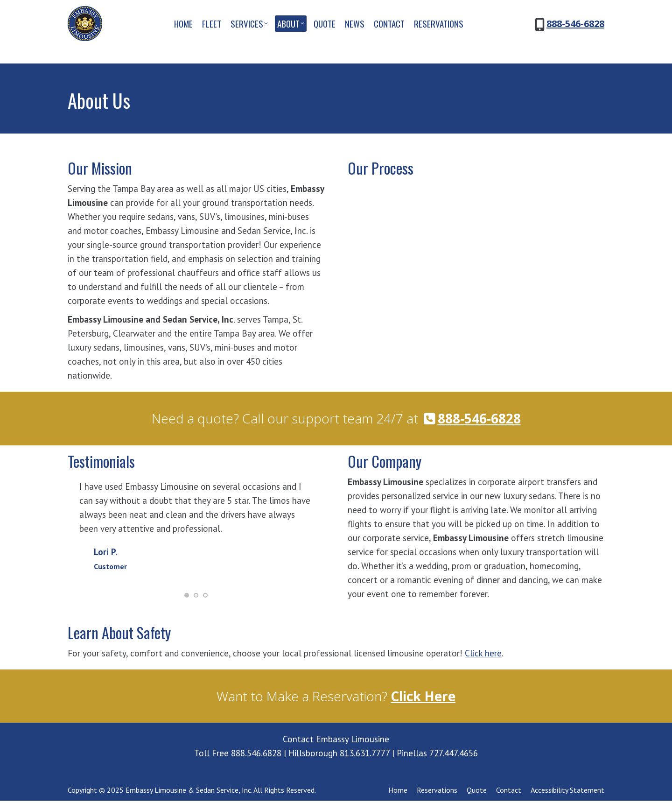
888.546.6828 (256, 755)
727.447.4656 (454, 755)
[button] (187, 597)
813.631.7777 (365, 755)
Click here (483, 655)
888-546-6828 (575, 40)
